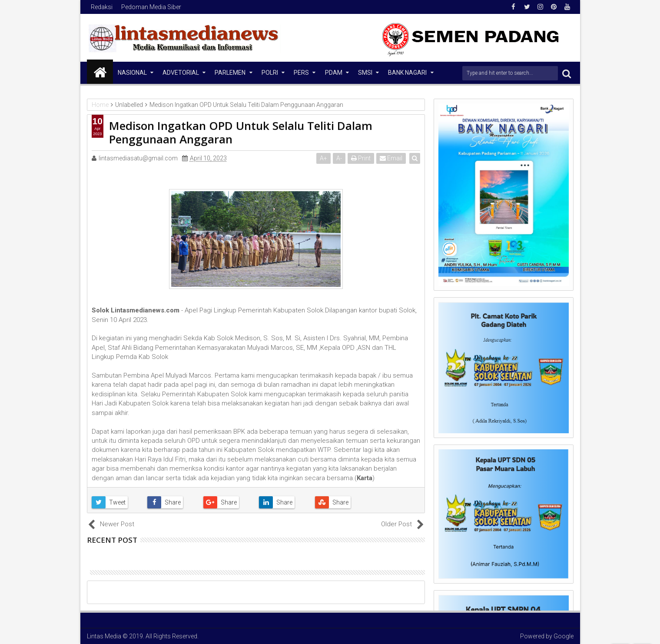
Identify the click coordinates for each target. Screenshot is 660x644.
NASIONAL (132, 73)
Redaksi (102, 7)
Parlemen (230, 73)
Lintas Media (104, 636)
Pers (301, 73)
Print (361, 158)
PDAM (334, 73)
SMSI (365, 73)
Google (564, 636)
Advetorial (181, 73)
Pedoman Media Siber (151, 7)
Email (391, 158)
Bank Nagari (407, 73)
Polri (270, 73)
